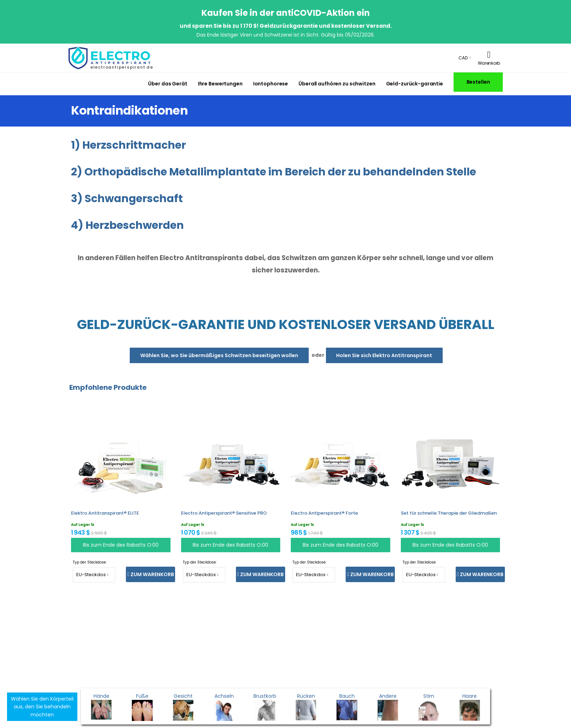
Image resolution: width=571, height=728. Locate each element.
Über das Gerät (168, 84)
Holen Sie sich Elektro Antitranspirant (384, 355)
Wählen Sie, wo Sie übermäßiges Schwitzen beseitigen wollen (219, 355)
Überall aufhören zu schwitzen (337, 84)
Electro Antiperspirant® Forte (324, 513)
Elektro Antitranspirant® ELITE (105, 513)
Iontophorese (271, 84)
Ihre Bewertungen (220, 84)
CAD (463, 58)
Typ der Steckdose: (90, 562)
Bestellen (478, 82)
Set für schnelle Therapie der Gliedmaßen (449, 513)
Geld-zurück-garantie (415, 84)
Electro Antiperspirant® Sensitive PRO (224, 513)
